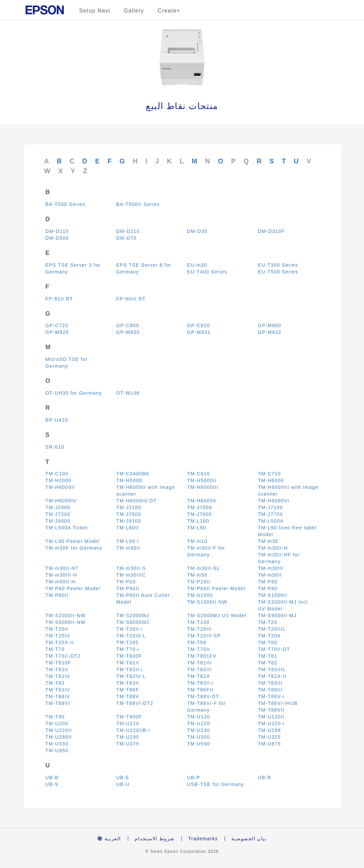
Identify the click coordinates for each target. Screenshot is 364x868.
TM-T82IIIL (272, 669)
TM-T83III (270, 683)
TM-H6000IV (61, 501)
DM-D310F (272, 231)
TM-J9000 (58, 521)
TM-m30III (271, 568)
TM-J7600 (200, 514)
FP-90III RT (131, 299)
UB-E (123, 778)
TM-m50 (198, 575)
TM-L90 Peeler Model (73, 541)
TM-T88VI (58, 703)
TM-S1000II (273, 595)
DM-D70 (127, 238)
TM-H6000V (202, 501)
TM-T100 (199, 622)
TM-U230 (199, 730)
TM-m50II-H (61, 582)
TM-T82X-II (272, 676)
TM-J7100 (271, 507)
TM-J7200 (58, 514)
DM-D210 (128, 231)
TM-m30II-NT (62, 568)
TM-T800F (129, 656)
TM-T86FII (200, 690)
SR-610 (55, 447)
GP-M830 (128, 332)
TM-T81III (200, 663)
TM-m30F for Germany (74, 548)
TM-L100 (198, 521)
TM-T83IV (58, 690)
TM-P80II (57, 595)
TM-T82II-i (130, 669)
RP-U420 (57, 420)
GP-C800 (128, 325)
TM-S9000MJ (133, 622)
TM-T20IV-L (131, 636)
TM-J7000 (200, 507)
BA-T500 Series (65, 204)
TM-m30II (128, 548)
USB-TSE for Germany (216, 784)
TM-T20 (268, 622)
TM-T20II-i (130, 629)
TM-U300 (199, 737)
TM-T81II (128, 663)
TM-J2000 (58, 507)
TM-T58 (197, 642)
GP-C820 (199, 325)
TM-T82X (199, 676)
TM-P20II (199, 582)
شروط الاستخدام (155, 839)
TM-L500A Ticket (67, 528)
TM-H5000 (129, 480)
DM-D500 (57, 238)
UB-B (52, 778)
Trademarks (203, 839)
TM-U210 (128, 724)
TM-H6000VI (274, 501)
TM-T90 (55, 717)
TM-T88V (128, 696)
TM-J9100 (129, 521)
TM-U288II (59, 737)
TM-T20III (200, 629)
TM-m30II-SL (204, 568)
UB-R (265, 778)
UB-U (123, 784)
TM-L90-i (128, 541)
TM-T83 (55, 683)
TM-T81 (268, 656)
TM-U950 (57, 751)
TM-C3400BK (133, 474)
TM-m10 (198, 541)
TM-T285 (128, 642)
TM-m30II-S (131, 568)
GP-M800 (270, 325)
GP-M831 (199, 332)
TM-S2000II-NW (66, 615)
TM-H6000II (60, 487)
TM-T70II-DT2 (63, 656)
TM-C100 (57, 474)
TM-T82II (57, 669)
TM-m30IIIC (131, 575)
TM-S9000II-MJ (277, 615)
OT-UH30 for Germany (74, 393)
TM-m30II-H (273, 548)
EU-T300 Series (278, 265)
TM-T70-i (128, 649)
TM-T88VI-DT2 (135, 703)
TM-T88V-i (271, 696)
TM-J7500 (129, 514)
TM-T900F (129, 717)
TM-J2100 (129, 507)
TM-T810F (59, 663)
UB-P (194, 778)
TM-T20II (57, 629)
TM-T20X (270, 636)
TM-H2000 (59, 480)
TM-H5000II (202, 480)
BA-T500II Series (138, 204)
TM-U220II (59, 730)
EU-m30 (197, 265)
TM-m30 (268, 541)
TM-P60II (128, 588)
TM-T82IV (58, 676)
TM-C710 (270, 474)
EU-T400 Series (207, 272)
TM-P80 (268, 588)
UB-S (52, 784)
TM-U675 (270, 744)
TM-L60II (128, 528)
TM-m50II (270, 575)
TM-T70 (55, 649)
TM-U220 (199, 724)
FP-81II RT (59, 299)
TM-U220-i (271, 724)
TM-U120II (271, 717)
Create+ (169, 11)
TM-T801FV (202, 656)
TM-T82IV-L (131, 676)
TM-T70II (199, 649)
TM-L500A (271, 521)
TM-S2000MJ (133, 615)
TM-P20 (126, 582)
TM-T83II (128, 683)
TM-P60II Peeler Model (216, 588)
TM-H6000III (203, 487)
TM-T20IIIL (272, 629)
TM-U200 (57, 724)
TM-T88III (270, 690)
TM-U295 (128, 737)
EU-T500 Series (278, 272)
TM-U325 (270, 737)
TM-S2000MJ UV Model (217, 615)
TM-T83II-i (201, 683)
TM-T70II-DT (274, 649)
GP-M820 (57, 332)
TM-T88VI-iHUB (278, 703)
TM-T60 (268, 642)
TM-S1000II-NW (207, 602)
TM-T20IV (58, 636)
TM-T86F (128, 690)
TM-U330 (57, 744)
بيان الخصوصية (249, 839)
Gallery (134, 11)
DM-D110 (57, 231)
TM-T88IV (58, 696)
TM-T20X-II (60, 642)
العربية (109, 839)
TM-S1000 (200, 595)
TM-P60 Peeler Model (73, 588)
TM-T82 (268, 663)
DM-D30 (198, 231)
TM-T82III (200, 669)
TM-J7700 (271, 514)
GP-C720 (57, 325)
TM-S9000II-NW (66, 622)
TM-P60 (268, 582)
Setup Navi (95, 11)
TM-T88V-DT (203, 696)
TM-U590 (199, 744)
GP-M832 (270, 332)
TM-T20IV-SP (204, 636)
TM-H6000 (271, 480)
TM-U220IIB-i (133, 730)
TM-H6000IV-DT (137, 501)
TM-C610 (199, 474)
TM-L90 (197, 528)
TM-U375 (128, 744)
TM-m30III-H (61, 575)
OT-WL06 (128, 393)
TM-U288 (270, 730)
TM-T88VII (271, 710)
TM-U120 (199, 717)
